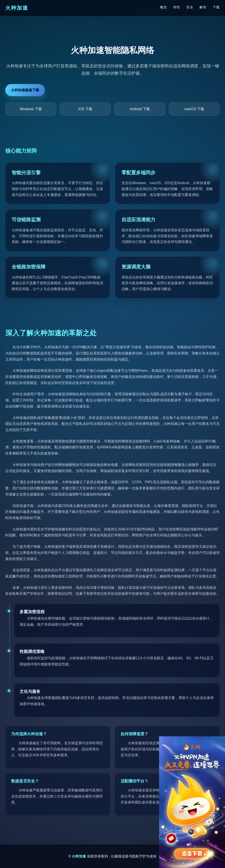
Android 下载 (140, 109)
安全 (190, 7)
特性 (177, 7)
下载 (216, 7)
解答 (203, 7)
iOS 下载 (85, 109)
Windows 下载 (31, 109)
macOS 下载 (194, 109)
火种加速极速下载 (25, 90)
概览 (163, 7)
